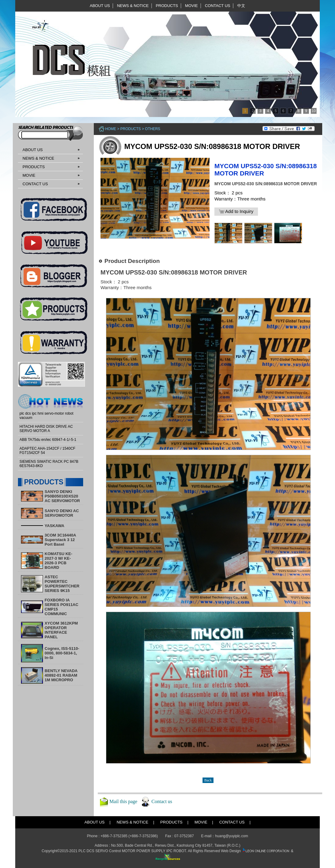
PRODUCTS (167, 6)
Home (111, 129)
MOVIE (192, 6)
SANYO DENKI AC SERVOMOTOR (62, 513)
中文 (241, 6)
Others (153, 129)
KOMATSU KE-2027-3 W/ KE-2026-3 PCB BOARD (59, 561)
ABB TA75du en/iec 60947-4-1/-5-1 (48, 440)
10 (314, 111)
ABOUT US (100, 6)
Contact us (162, 801)
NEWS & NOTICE (133, 6)
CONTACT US (218, 6)
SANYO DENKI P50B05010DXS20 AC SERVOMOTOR (62, 496)
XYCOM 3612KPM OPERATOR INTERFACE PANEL (61, 630)
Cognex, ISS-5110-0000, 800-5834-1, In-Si (62, 653)
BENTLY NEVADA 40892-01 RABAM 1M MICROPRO (61, 675)
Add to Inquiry (236, 211)
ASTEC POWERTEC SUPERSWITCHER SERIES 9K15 (62, 584)
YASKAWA (55, 526)
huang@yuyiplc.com (231, 836)
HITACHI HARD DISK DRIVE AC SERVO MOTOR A (46, 429)
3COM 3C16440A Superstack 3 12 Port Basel (60, 540)
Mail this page (123, 801)
